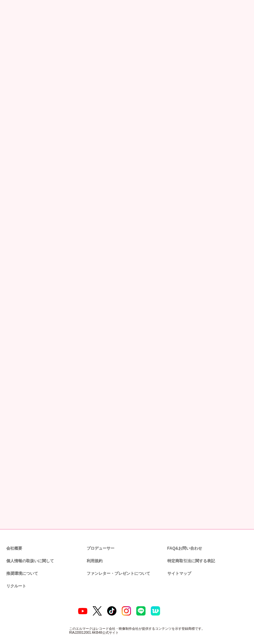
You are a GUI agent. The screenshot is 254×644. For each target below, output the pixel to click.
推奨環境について (21, 546)
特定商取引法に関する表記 (191, 533)
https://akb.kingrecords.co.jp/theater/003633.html (57, 273)
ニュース (29, 35)
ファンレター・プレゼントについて (115, 546)
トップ (11, 35)
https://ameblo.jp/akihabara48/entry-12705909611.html (107, 133)
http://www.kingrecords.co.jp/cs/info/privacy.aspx (158, 420)
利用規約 (95, 533)
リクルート (15, 558)
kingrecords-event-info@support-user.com (64, 395)
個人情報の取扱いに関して (29, 533)
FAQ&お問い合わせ (185, 521)
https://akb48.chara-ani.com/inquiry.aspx (49, 341)
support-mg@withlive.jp (47, 304)
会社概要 (14, 521)
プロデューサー (100, 521)
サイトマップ (178, 546)
